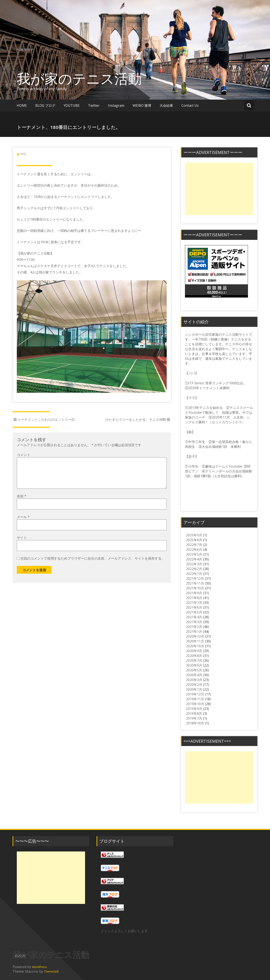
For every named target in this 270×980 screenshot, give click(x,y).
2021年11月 (195, 583)
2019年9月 (194, 709)
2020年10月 (195, 646)
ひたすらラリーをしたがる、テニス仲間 (138, 420)
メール (23, 524)
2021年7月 (194, 603)
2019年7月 (194, 718)
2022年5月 (194, 554)
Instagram (116, 105)
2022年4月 (194, 559)
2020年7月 (194, 660)
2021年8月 (194, 598)
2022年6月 (194, 550)
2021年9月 (194, 593)
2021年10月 (195, 588)
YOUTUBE (72, 105)
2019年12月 (195, 694)
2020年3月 (194, 680)
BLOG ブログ (45, 105)
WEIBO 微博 (142, 105)
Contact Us (190, 105)
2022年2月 (194, 569)
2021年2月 (194, 627)
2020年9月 (194, 651)
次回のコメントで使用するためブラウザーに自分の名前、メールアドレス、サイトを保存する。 (93, 565)
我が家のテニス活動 (86, 78)
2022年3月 (194, 564)
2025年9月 (194, 535)
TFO (23, 154)
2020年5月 (194, 670)
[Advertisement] (219, 189)
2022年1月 (194, 574)
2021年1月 (194, 632)
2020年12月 (195, 636)
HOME (22, 105)
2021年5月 (194, 612)
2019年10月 (195, 704)
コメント (24, 455)
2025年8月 (194, 540)
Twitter (94, 105)
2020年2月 (194, 685)
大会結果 (166, 105)
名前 (22, 503)
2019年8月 (194, 714)
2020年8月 (194, 656)
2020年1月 (194, 689)
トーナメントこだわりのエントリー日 (44, 420)
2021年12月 (195, 578)
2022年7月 (194, 545)
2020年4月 (194, 675)
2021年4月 (194, 617)
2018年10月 (195, 723)
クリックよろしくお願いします (124, 931)
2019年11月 (195, 699)
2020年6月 (194, 665)
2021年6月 (194, 607)
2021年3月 (194, 622)
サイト (22, 544)
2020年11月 (195, 641)
